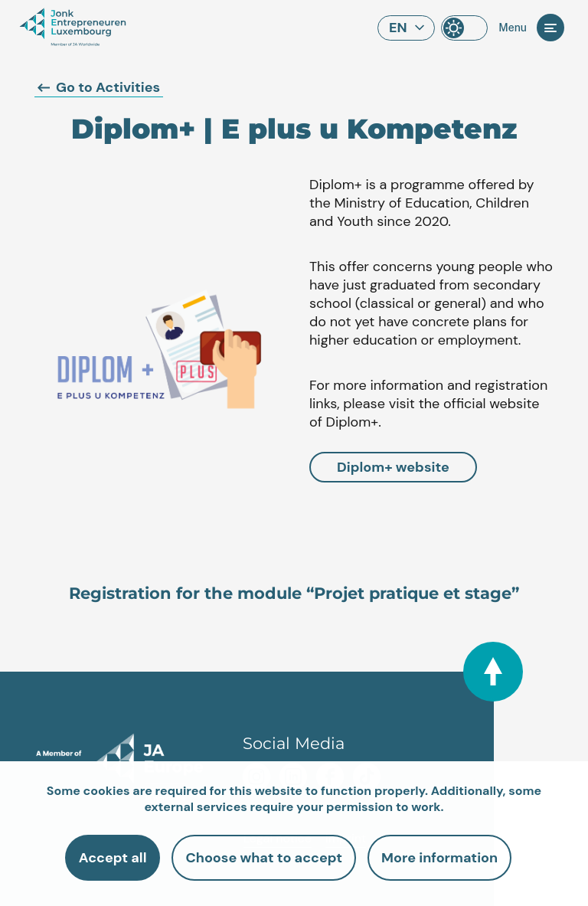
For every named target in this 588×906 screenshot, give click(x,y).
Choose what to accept (264, 858)
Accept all (113, 858)
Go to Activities (99, 87)
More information (439, 858)
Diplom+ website (393, 467)
